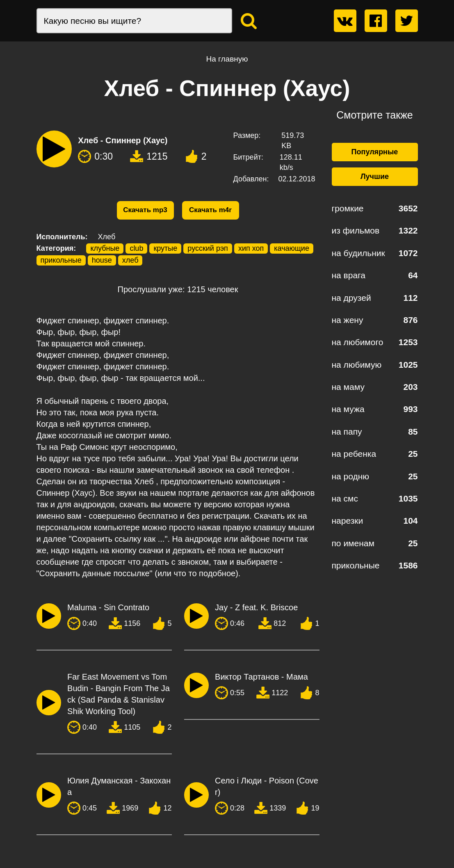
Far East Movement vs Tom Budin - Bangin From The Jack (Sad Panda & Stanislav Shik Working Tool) (119, 694)
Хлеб (107, 237)
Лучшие (375, 176)
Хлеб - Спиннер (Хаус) (123, 140)
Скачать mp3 (145, 210)
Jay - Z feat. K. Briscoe (256, 607)
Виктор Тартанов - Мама (261, 677)
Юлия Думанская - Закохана (119, 786)
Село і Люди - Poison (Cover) (267, 786)
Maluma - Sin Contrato (108, 607)
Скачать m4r (210, 210)
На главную (227, 59)
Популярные (375, 152)
